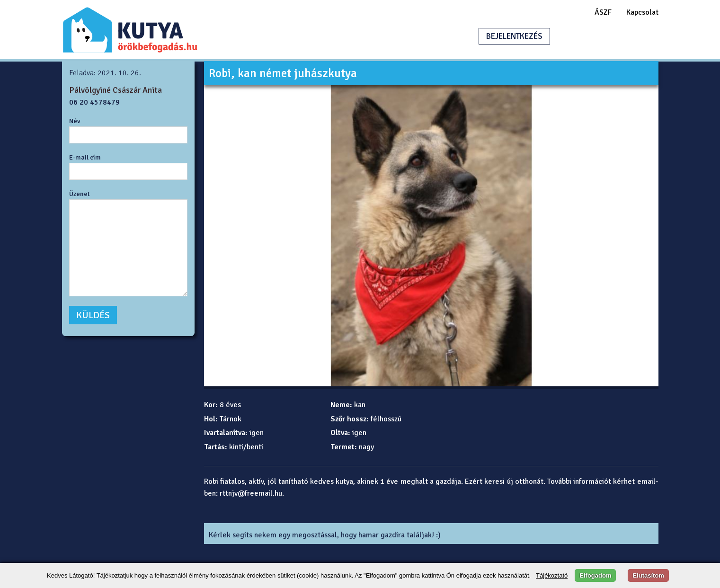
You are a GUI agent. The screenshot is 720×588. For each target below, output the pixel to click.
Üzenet (80, 194)
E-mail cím (85, 157)
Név (75, 121)
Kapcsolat (642, 12)
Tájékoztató (552, 575)
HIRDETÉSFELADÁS (604, 36)
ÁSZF (603, 12)
